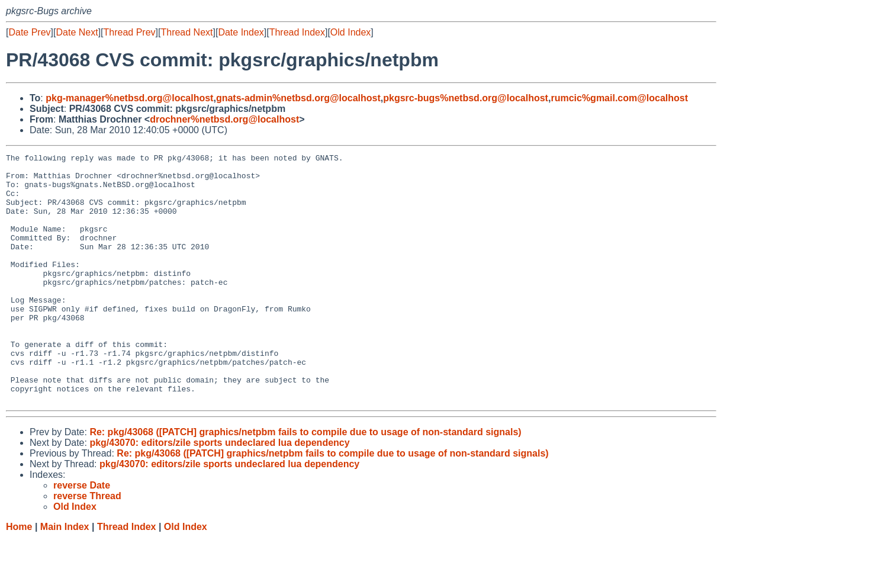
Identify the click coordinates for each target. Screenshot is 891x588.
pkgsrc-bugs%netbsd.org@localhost (466, 98)
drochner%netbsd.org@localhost (224, 119)
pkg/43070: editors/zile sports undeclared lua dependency (219, 492)
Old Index (350, 32)
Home (19, 576)
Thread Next (186, 32)
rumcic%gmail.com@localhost (619, 98)
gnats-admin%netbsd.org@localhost (298, 98)
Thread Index (297, 32)
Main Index (65, 576)
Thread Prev (130, 32)
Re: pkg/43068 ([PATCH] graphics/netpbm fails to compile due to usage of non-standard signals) (305, 482)
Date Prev (29, 32)
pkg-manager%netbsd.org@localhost (129, 98)
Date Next (77, 32)
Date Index (241, 32)
